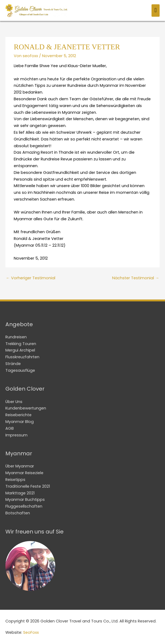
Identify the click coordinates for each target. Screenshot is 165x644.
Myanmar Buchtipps (25, 500)
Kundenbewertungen (26, 408)
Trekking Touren (21, 344)
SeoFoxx (31, 632)
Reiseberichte (18, 415)
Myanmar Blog (20, 422)
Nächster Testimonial (136, 278)
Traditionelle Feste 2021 (28, 486)
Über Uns (14, 402)
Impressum (16, 435)
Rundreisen (16, 337)
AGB (10, 428)
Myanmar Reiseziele (24, 473)
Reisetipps (15, 480)
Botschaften (18, 513)
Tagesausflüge (20, 370)
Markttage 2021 (20, 493)
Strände (13, 364)
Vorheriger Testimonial (31, 278)
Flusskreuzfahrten (22, 357)
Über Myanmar (20, 466)
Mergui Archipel (20, 350)
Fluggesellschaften (24, 506)
